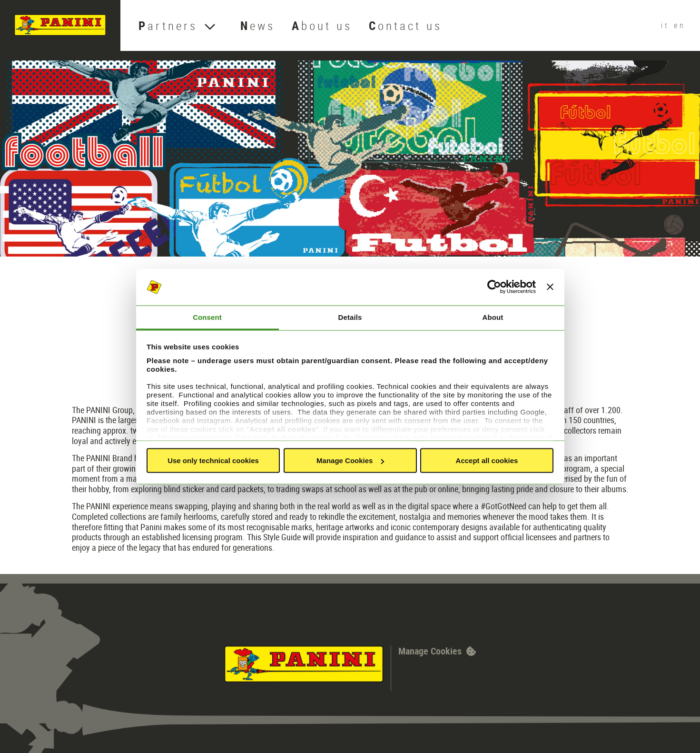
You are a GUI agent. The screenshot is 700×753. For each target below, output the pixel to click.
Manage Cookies (350, 461)
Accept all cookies (487, 461)
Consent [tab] (207, 317)
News (258, 25)
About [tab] (493, 317)
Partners (168, 25)
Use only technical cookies (213, 461)
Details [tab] (350, 317)
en (680, 25)
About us (322, 25)
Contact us (405, 25)
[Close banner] (550, 287)
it (667, 25)
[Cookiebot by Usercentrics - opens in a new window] (494, 287)
